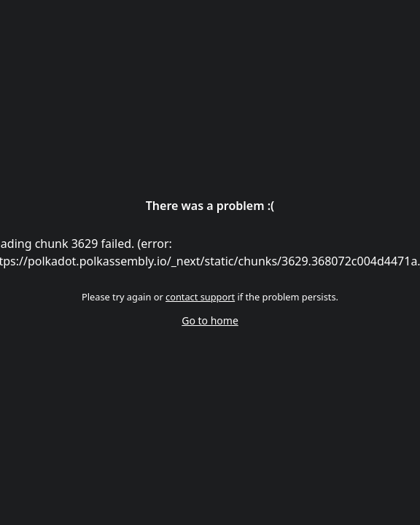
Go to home (210, 320)
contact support (200, 297)
